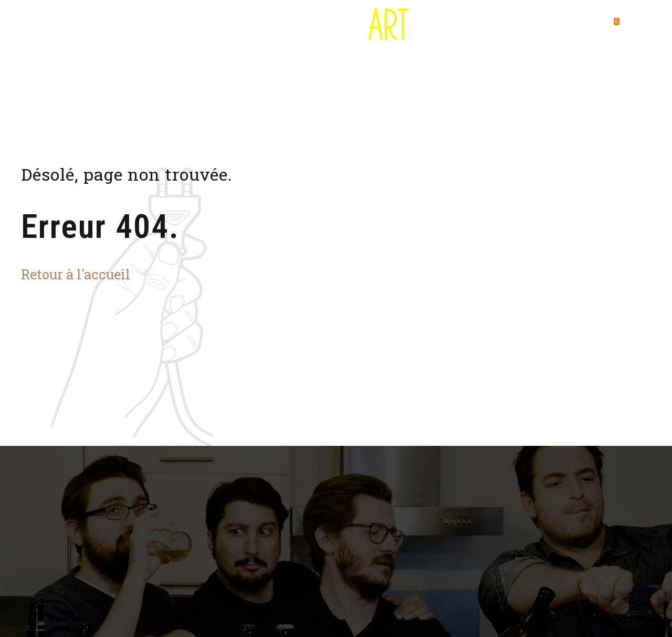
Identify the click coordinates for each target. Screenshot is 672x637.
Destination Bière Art (98, 26)
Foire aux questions (471, 26)
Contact (547, 26)
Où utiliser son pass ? (198, 26)
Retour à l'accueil (76, 274)
